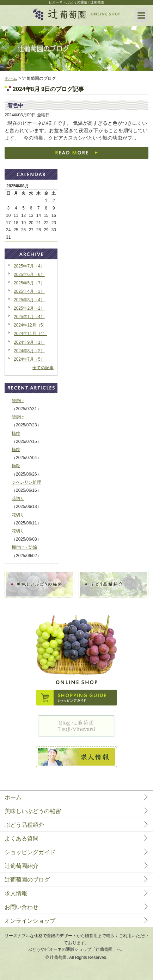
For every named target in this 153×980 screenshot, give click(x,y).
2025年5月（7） (29, 283)
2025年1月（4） (29, 317)
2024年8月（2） (29, 351)
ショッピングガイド (30, 852)
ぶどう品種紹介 (24, 825)
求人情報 (16, 893)
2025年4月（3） (29, 291)
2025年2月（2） (29, 308)
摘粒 (16, 433)
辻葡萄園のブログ (27, 880)
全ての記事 (43, 368)
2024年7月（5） (29, 359)
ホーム (11, 78)
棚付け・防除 (24, 547)
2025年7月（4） (29, 266)
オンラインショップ (30, 921)
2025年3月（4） (29, 300)
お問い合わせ (22, 907)
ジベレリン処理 (26, 482)
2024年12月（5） (30, 325)
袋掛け (18, 401)
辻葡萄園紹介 (22, 866)
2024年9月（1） (29, 342)
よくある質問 (22, 839)
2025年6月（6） (29, 275)
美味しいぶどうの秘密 (33, 811)
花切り (18, 498)
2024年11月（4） (30, 334)
